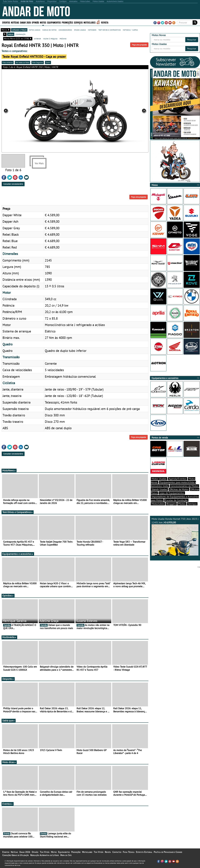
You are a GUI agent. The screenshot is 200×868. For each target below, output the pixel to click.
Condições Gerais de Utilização (16, 855)
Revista (105, 22)
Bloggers (171, 504)
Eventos (6, 22)
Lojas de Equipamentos (172, 493)
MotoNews (9, 470)
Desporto (8, 679)
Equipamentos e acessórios (18, 554)
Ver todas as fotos (22, 62)
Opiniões (8, 596)
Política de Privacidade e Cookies (168, 852)
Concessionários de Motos (184, 486)
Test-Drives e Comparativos (18, 512)
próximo (63, 39)
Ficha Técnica (129, 852)
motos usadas (34, 30)
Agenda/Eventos (178, 479)
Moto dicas (9, 762)
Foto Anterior (8, 62)
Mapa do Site (66, 855)
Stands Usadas (159, 489)
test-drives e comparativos (110, 30)
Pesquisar (192, 40)
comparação (21, 34)
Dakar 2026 (25, 22)
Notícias (15, 22)
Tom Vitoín (45, 852)
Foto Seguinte (38, 62)
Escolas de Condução (176, 500)
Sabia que (9, 720)
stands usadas (80, 30)
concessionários (65, 30)
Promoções (67, 22)
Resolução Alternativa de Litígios (45, 855)
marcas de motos (49, 30)
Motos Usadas (159, 479)
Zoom (48, 62)
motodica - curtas (130, 30)
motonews (92, 30)
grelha (11, 34)
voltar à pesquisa (50, 39)
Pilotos (182, 504)
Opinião (35, 22)
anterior (37, 39)
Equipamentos (54, 22)
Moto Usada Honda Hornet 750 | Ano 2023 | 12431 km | (175, 536)
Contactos (117, 852)
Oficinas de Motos (179, 489)
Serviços (78, 22)
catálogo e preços (19, 30)
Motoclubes (90, 22)
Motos (43, 22)
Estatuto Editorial (144, 852)
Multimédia (9, 637)
